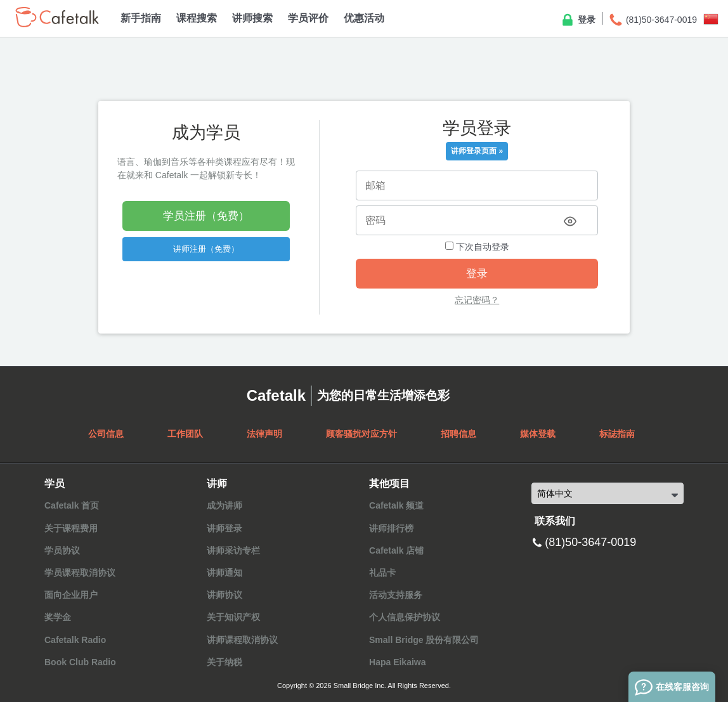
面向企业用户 (71, 595)
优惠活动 (364, 18)
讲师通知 (224, 573)
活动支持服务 (396, 595)
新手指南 (141, 18)
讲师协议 (224, 595)
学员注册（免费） (206, 216)
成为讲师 (224, 505)
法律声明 (264, 434)
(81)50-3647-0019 (653, 20)
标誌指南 (617, 434)
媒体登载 (538, 434)
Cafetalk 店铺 (396, 550)
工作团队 (185, 434)
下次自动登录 (477, 247)
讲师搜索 (252, 18)
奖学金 (58, 617)
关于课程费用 (71, 528)
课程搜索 (197, 18)
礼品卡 (382, 573)
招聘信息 (458, 434)
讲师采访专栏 (233, 550)
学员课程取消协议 (80, 573)
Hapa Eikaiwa (398, 662)
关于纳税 (224, 662)
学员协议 (62, 550)
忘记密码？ (477, 300)
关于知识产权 (233, 617)
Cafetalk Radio (75, 640)
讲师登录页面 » (477, 151)
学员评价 (308, 18)
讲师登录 (224, 528)
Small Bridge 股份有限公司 (424, 640)
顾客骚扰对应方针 (361, 434)
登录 (578, 20)
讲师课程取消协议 (242, 640)
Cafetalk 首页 (72, 505)
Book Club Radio (80, 662)
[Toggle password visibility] (570, 221)
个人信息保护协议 (405, 617)
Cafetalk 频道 (396, 505)
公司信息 (106, 434)
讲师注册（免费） (206, 249)
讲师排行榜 (391, 528)
